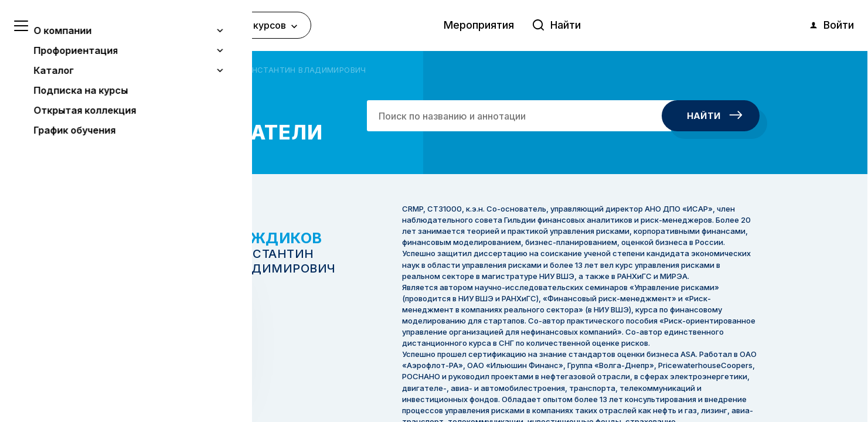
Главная (125, 70)
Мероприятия (479, 25)
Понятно (120, 382)
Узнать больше (95, 352)
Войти (831, 25)
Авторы (166, 70)
